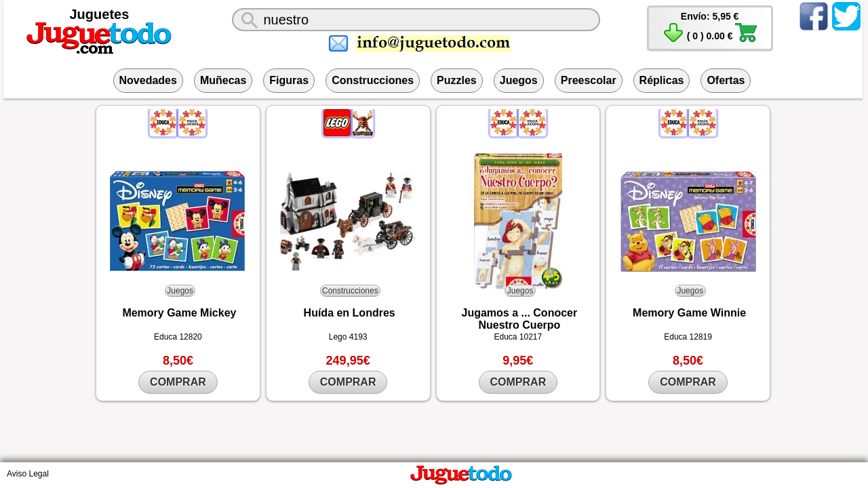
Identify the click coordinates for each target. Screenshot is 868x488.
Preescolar (589, 80)
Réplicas (662, 80)
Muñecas (223, 80)
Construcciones (373, 80)
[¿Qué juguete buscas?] (416, 20)
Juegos (519, 80)
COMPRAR (178, 382)
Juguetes (100, 14)
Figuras (289, 80)
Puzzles (457, 80)
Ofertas (726, 80)
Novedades (148, 80)
